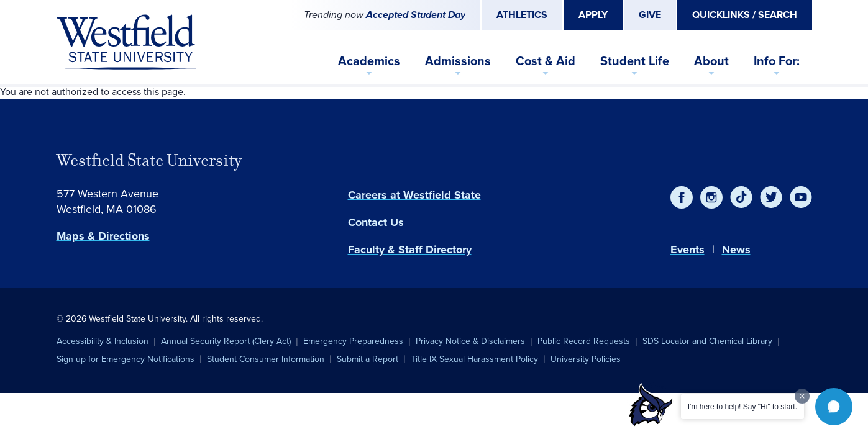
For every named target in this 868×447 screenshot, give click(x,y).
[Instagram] (711, 197)
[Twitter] (771, 197)
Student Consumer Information (266, 359)
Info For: (777, 61)
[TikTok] (741, 197)
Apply (593, 15)
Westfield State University (149, 160)
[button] (834, 407)
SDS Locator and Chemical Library (707, 341)
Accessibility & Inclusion (103, 341)
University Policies (586, 359)
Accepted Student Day (416, 15)
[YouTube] (801, 197)
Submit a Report (368, 359)
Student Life (635, 61)
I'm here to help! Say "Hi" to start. (742, 407)
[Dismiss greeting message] (802, 396)
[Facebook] (682, 197)
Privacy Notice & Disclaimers (470, 341)
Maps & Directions (103, 236)
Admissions (458, 61)
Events (688, 250)
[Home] (126, 42)
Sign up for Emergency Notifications (126, 359)
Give (650, 15)
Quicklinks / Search (745, 15)
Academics (369, 61)
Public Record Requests (584, 341)
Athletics (522, 15)
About (711, 61)
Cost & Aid (546, 61)
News (736, 250)
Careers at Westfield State (414, 195)
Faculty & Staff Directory (410, 250)
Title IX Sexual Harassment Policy (474, 359)
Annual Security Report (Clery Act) (226, 341)
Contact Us (376, 222)
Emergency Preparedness (353, 341)
